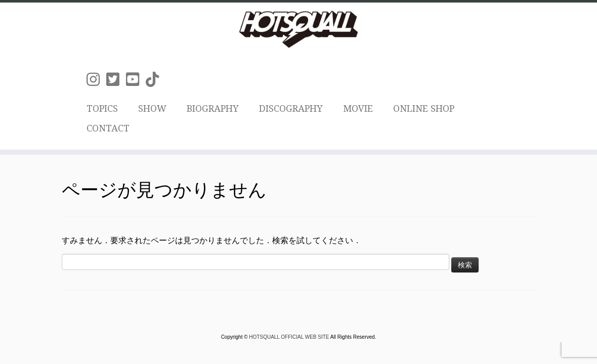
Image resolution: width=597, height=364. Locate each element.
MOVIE (358, 108)
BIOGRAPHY (213, 108)
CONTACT (108, 128)
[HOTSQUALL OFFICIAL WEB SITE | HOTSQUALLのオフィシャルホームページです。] (298, 29)
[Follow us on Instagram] (96, 80)
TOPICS (102, 108)
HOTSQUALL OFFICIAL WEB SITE (289, 337)
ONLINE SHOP (424, 108)
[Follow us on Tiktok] (156, 80)
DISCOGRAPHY (291, 108)
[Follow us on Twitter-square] (116, 80)
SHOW (152, 108)
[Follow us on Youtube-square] (136, 80)
